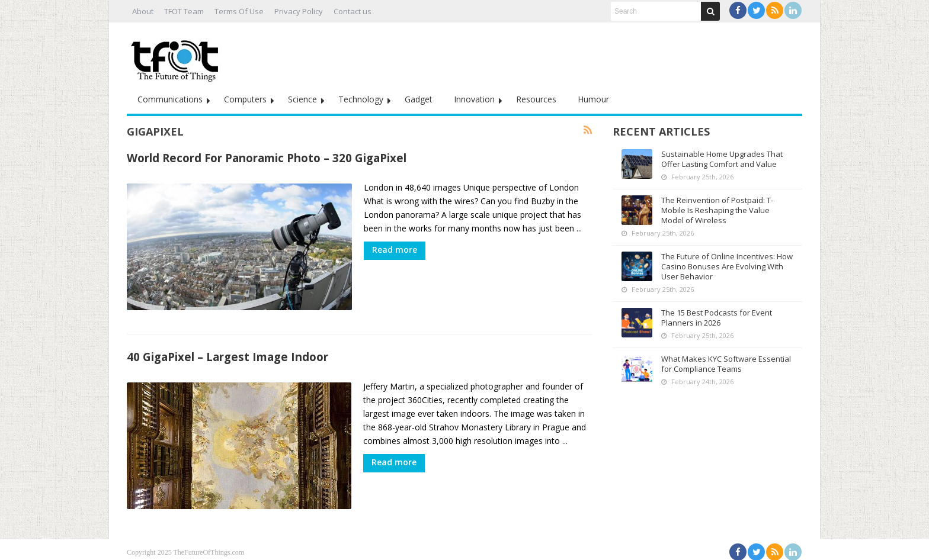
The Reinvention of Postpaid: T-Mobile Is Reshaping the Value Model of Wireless (717, 210)
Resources (536, 99)
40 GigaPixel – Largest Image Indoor (228, 354)
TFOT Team (184, 11)
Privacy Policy (299, 11)
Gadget (419, 99)
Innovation (474, 99)
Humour (593, 99)
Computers (245, 99)
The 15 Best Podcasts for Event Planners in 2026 (717, 318)
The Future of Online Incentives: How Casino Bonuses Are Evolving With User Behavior (727, 266)
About (143, 11)
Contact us (353, 11)
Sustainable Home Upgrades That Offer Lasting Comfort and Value (722, 159)
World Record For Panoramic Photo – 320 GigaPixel (267, 158)
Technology (361, 99)
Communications (170, 99)
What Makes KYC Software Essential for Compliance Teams (726, 364)
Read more (395, 250)
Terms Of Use (239, 11)
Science (302, 99)
